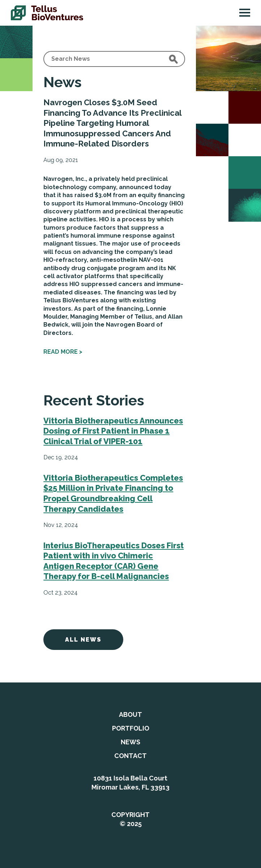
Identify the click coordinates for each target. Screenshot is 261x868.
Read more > (63, 352)
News (130, 742)
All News (83, 640)
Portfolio (131, 728)
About (130, 714)
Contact (130, 756)
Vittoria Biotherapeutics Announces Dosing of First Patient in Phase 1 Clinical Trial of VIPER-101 (113, 431)
